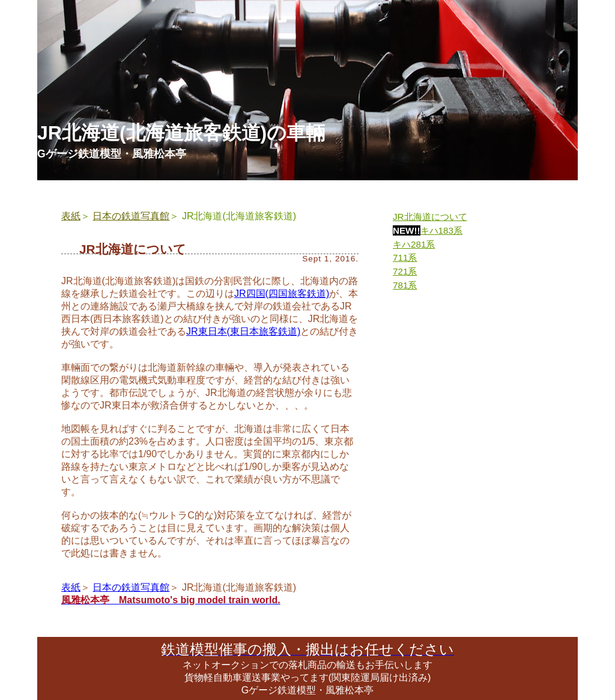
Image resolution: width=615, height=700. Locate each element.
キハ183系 (441, 230)
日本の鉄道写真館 (131, 216)
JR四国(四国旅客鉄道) (282, 294)
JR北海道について (430, 217)
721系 (405, 271)
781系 (405, 285)
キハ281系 (414, 244)
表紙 (71, 216)
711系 (405, 257)
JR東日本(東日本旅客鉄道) (243, 331)
